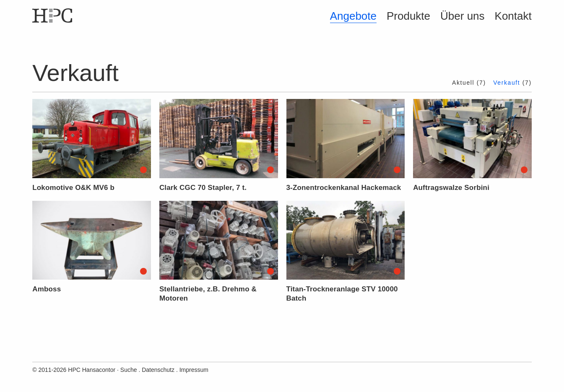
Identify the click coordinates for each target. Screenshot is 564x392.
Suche (129, 370)
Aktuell (463, 83)
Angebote (353, 16)
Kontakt (513, 16)
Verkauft (507, 83)
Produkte (408, 16)
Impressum (194, 370)
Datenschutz (158, 370)
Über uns (463, 16)
